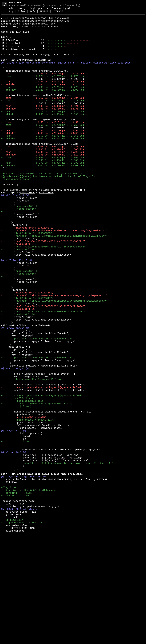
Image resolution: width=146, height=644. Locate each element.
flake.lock (13, 51)
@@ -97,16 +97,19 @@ (15, 234)
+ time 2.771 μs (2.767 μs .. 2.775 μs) (43, 90)
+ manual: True (16, 597)
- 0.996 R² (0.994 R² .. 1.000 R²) (43, 178)
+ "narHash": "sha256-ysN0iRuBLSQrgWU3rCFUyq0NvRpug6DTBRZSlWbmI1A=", (55, 283)
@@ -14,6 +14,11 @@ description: (24, 574)
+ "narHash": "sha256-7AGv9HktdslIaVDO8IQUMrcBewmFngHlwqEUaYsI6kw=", (55, 362)
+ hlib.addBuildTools (22, 483)
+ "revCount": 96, (19, 299)
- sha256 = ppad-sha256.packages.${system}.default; (43, 466)
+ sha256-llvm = (17, 479)
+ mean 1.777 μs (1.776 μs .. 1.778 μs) (43, 132)
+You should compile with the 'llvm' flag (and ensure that (43, 208)
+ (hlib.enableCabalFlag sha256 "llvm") (37, 486)
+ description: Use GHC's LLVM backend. (30, 591)
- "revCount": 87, (19, 293)
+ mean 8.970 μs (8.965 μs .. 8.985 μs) (43, 195)
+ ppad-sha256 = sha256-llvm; (28, 506)
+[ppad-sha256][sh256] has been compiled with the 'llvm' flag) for (48, 211)
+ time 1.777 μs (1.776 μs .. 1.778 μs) (43, 119)
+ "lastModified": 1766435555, (27, 280)
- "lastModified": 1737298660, (27, 352)
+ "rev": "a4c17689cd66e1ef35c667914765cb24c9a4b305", (44, 296)
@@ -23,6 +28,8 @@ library (19, 614)
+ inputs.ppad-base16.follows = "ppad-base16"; (37, 407)
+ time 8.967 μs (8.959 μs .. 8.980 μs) (43, 188)
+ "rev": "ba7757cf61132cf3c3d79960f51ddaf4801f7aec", (44, 375)
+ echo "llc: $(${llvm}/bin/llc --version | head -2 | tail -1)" (57, 558)
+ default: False (16, 594)
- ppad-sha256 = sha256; (24, 502)
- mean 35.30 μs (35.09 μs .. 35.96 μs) (43, 181)
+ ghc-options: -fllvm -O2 (22, 630)
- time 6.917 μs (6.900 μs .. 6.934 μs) (43, 116)
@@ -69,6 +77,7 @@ (13, 519)
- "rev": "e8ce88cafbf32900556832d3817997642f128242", (44, 368)
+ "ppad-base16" (19, 250)
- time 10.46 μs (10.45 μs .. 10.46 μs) (43, 86)
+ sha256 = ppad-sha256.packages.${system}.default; (43, 476)
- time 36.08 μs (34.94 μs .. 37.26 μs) (43, 175)
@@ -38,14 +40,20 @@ (15, 443)
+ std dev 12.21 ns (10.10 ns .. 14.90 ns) (43, 106)
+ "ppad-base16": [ (19, 247)
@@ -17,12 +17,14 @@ (15, 394)
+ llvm (15, 532)
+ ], (9, 254)
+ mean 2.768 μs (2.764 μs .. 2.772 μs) (43, 103)
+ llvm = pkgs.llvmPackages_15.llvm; (32, 457)
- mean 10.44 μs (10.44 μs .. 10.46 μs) (43, 96)
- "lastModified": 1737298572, (27, 273)
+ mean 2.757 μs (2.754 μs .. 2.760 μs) (43, 162)
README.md (13, 47)
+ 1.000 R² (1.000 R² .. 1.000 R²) (43, 191)
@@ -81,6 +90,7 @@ (13, 545)
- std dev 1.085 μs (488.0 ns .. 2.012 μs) (43, 185)
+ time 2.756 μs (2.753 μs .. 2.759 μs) (43, 149)
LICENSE (58, 13)
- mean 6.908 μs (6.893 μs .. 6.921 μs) (43, 126)
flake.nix (13, 55)
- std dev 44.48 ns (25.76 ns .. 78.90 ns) (43, 159)
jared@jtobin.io (43, 28)
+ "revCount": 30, (19, 378)
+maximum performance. (16, 214)
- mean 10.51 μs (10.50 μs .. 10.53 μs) (43, 155)
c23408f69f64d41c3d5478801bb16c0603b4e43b (40, 21)
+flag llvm (8, 588)
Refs (32, 13)
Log (11, 13)
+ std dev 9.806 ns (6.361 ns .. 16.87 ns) (43, 165)
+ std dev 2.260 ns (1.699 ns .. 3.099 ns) (43, 136)
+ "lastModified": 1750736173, (27, 358)
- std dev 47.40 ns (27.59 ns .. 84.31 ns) (43, 129)
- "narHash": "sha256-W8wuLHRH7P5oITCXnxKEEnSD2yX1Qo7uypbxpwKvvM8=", (55, 355)
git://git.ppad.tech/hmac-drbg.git (48, 10)
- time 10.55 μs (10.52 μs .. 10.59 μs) (43, 145)
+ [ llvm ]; (17, 489)
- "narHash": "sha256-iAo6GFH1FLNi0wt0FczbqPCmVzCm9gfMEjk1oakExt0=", (55, 276)
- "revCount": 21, (19, 371)
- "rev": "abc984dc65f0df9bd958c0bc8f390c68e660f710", (44, 290)
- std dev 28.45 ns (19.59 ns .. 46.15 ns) (43, 100)
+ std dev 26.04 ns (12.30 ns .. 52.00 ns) (43, 198)
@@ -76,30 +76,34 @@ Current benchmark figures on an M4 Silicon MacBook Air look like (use (66, 73)
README (44, 13)
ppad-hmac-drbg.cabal (21, 58)
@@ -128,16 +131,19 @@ (16, 312)
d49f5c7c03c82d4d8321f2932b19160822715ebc (40, 24)
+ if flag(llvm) (13, 627)
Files (22, 13)
